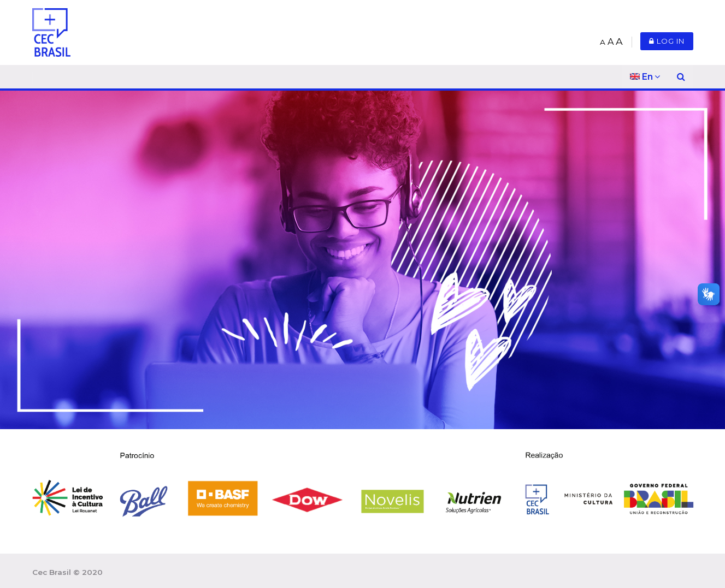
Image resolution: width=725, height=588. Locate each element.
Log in (667, 41)
